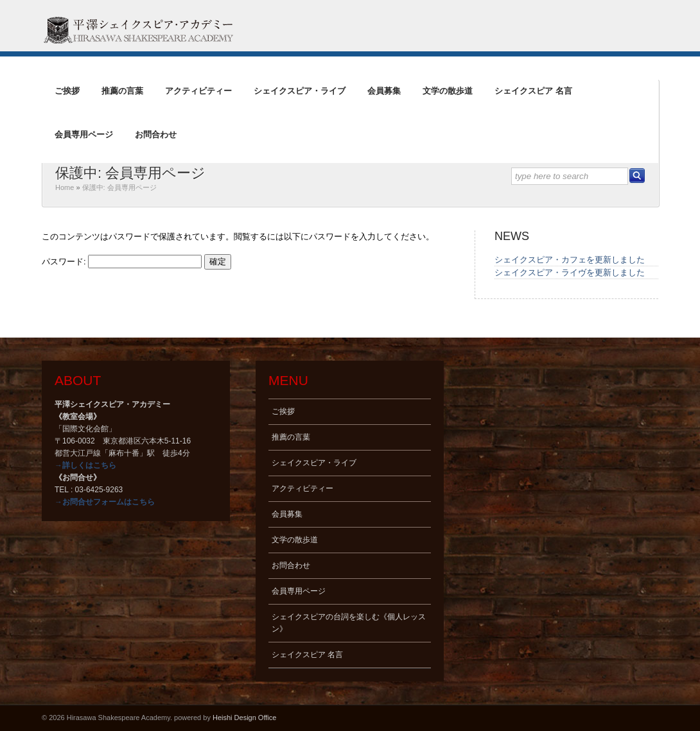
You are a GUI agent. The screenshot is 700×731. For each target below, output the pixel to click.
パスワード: (122, 262)
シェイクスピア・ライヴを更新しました (570, 272)
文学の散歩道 (448, 91)
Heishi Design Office (244, 718)
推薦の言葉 (122, 91)
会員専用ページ (84, 134)
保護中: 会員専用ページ (130, 173)
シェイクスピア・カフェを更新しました (570, 260)
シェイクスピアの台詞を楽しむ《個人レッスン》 (349, 623)
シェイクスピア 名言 (533, 91)
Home (65, 187)
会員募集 (384, 91)
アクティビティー (198, 91)
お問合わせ (156, 134)
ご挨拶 (67, 91)
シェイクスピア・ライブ (300, 91)
